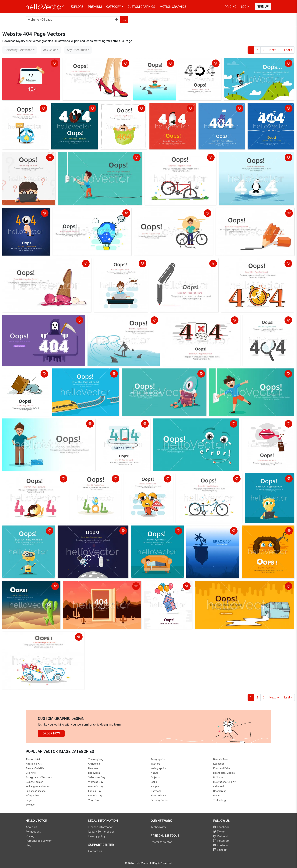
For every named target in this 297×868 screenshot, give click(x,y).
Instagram (221, 841)
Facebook (221, 827)
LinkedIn (220, 850)
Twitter (219, 832)
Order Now (51, 733)
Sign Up (263, 7)
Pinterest (221, 836)
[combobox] (20, 50)
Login (245, 7)
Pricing (231, 7)
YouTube (221, 845)
